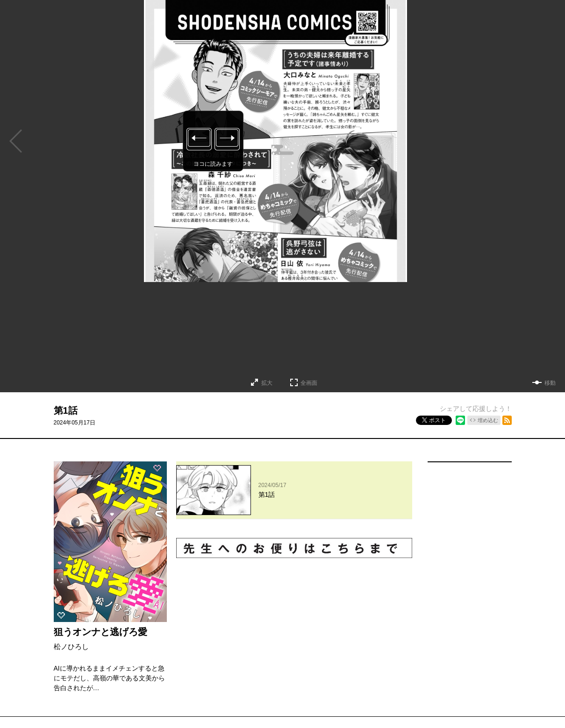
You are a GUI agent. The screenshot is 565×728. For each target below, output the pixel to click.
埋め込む (488, 420)
